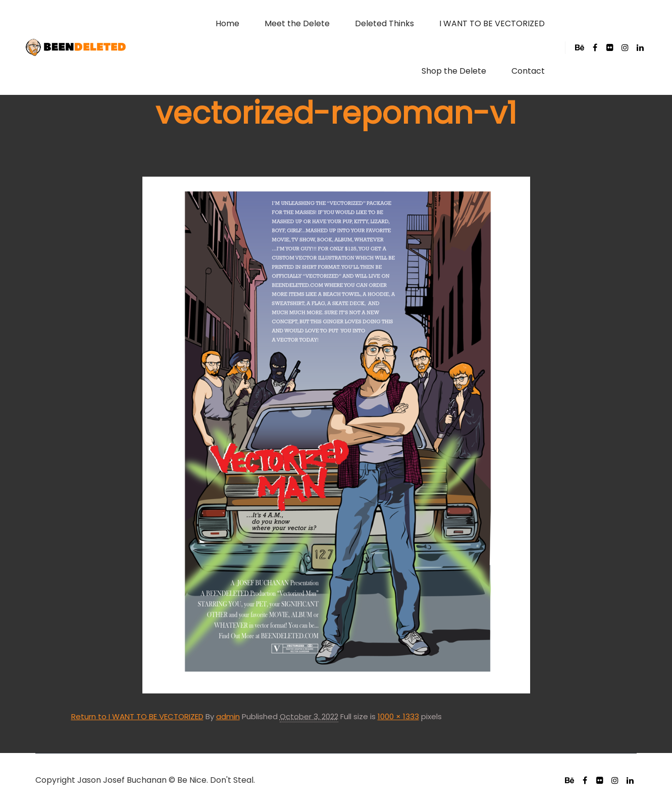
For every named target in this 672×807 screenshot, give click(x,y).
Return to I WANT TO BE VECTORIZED (137, 716)
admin (228, 716)
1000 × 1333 (398, 716)
